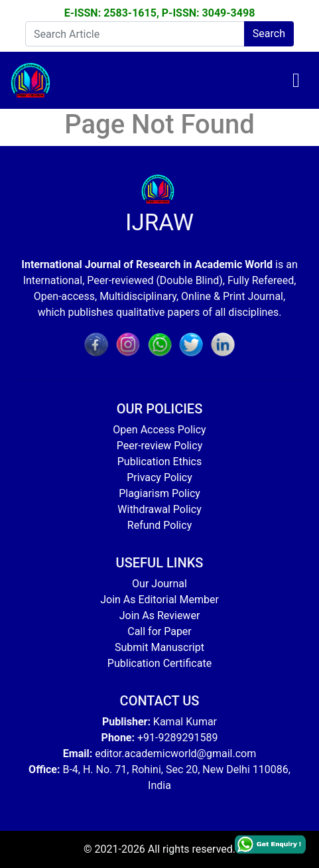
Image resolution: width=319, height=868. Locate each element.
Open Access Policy (159, 430)
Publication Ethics (159, 462)
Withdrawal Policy (159, 509)
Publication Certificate (159, 663)
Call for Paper (159, 631)
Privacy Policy (159, 477)
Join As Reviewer (160, 615)
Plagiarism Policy (159, 493)
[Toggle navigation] (296, 80)
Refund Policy (159, 525)
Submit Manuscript (159, 647)
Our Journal (159, 584)
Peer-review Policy (159, 446)
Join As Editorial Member (159, 600)
